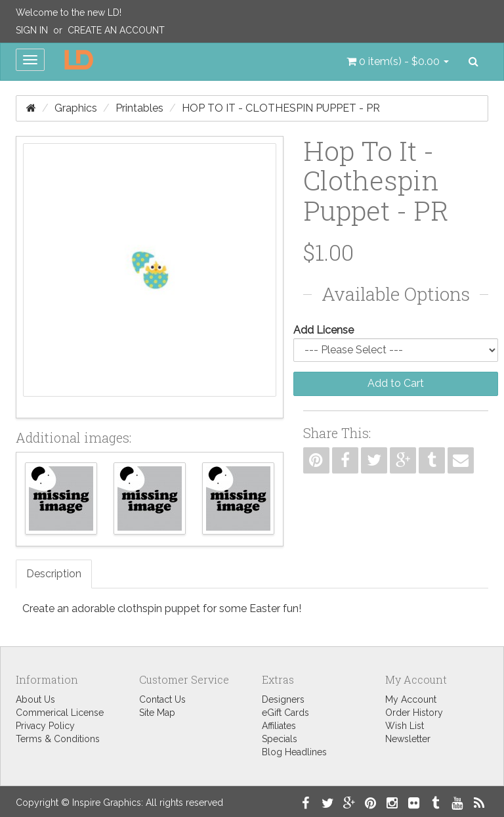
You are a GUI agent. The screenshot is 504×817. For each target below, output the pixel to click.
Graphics (76, 108)
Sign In (32, 30)
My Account (411, 699)
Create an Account (116, 30)
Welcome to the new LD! (69, 12)
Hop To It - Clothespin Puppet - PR (281, 108)
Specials (280, 739)
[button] (398, 62)
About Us (35, 699)
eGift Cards (285, 713)
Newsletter (408, 739)
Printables (139, 108)
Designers (283, 699)
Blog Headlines (294, 752)
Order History (414, 713)
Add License (324, 330)
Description (54, 574)
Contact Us (162, 699)
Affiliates (279, 726)
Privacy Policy (45, 726)
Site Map (157, 713)
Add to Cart (396, 383)
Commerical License (60, 713)
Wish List (405, 726)
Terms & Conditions (58, 739)
